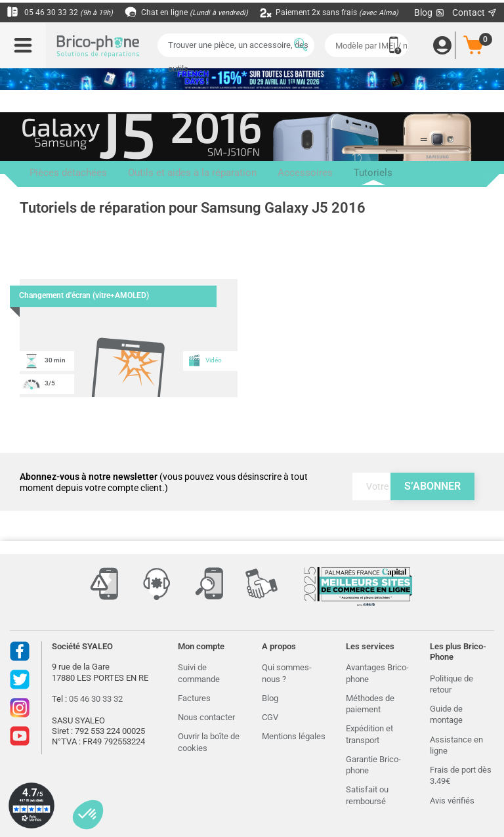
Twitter (20, 679)
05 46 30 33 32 (63, 12)
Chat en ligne (197, 12)
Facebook (20, 651)
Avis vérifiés (452, 801)
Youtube (20, 736)
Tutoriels (304, 178)
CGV (270, 717)
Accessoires (253, 174)
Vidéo (205, 360)
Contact (475, 12)
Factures (194, 698)
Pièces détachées (57, 174)
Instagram (20, 708)
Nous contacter (206, 717)
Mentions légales (294, 736)
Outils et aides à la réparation (161, 174)
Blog (270, 698)
